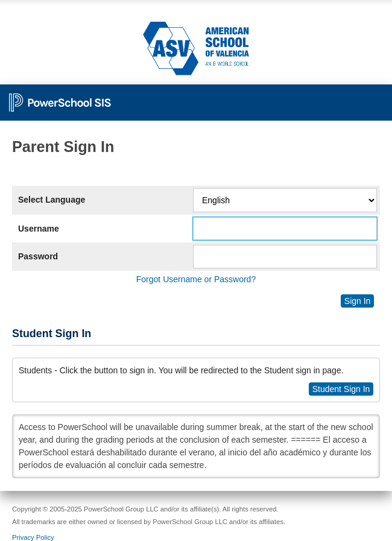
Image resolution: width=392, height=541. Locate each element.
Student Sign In (341, 389)
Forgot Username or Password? (196, 279)
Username (39, 229)
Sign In (358, 301)
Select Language (52, 200)
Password (38, 256)
